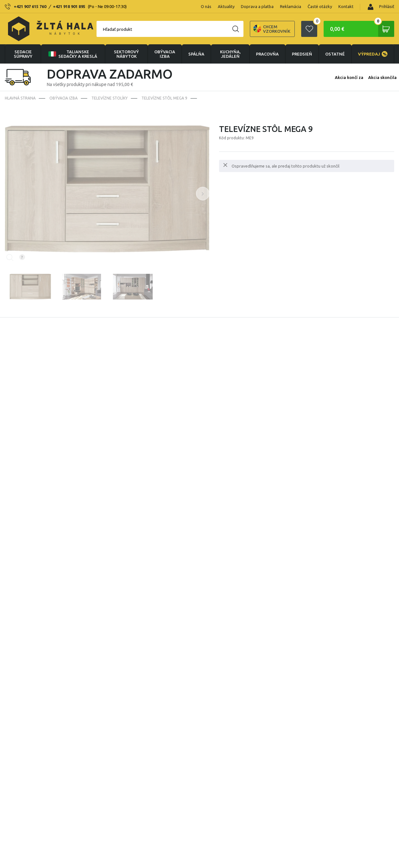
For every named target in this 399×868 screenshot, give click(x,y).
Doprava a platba (257, 6)
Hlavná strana (20, 98)
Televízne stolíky (110, 98)
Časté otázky (320, 6)
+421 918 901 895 (69, 6)
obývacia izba (165, 54)
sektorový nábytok (126, 54)
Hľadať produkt (118, 29)
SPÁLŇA (196, 54)
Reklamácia (291, 6)
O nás (206, 6)
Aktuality (226, 6)
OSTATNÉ (335, 54)
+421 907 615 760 (30, 6)
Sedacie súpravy (23, 54)
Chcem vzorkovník (272, 29)
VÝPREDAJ (373, 54)
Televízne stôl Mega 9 (164, 98)
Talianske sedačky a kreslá (72, 54)
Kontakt (346, 6)
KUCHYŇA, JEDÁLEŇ (230, 54)
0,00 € (362, 29)
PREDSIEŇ (302, 54)
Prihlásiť (381, 7)
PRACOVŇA (267, 54)
